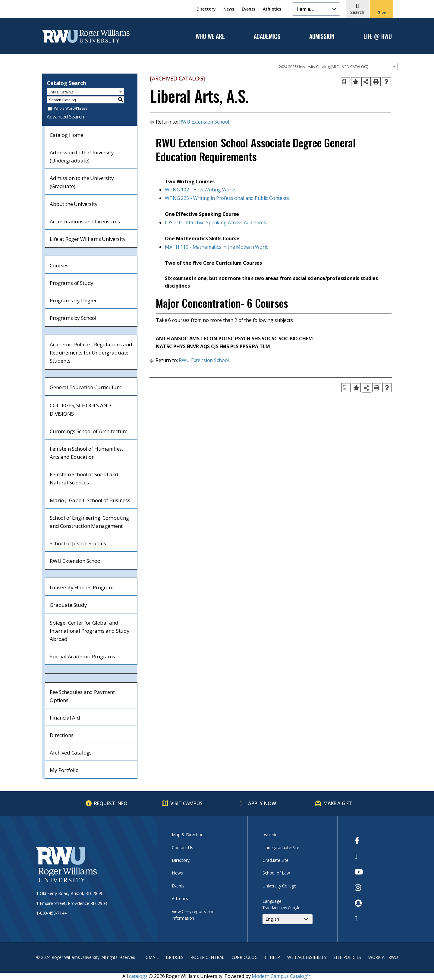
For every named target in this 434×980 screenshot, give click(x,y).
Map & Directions (189, 835)
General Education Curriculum (86, 387)
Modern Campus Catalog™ (281, 976)
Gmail (152, 957)
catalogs (138, 976)
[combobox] (337, 66)
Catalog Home (66, 135)
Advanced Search (65, 117)
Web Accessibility (307, 957)
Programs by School (73, 318)
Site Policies (347, 957)
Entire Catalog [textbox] (61, 92)
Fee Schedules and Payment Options (82, 696)
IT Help (272, 957)
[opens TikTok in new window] (359, 919)
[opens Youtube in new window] (359, 872)
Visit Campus (186, 803)
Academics (267, 36)
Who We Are (210, 36)
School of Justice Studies (78, 543)
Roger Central (207, 957)
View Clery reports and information (193, 915)
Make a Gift (338, 803)
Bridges (175, 957)
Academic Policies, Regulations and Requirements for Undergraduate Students (91, 353)
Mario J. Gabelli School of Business (90, 500)
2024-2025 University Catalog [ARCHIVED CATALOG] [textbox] (323, 67)
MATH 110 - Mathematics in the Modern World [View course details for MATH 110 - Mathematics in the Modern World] (217, 247)
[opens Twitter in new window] (359, 856)
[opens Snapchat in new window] (359, 903)
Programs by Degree (74, 300)
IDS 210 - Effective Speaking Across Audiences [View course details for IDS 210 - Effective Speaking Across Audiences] (215, 222)
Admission (322, 36)
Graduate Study (68, 605)
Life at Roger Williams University (88, 239)
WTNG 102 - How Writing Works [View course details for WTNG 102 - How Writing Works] (201, 190)
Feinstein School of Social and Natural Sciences (84, 478)
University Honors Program (82, 587)
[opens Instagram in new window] (359, 887)
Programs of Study (72, 283)
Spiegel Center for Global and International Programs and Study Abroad (90, 631)
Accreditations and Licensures (85, 221)
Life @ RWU (378, 36)
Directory (206, 9)
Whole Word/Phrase (71, 109)
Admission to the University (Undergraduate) (82, 156)
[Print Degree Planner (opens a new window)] (345, 82)
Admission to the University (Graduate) (82, 182)
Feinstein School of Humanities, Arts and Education (86, 453)
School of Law (276, 873)
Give (382, 13)
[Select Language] (288, 919)
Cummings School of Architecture (89, 431)
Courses (59, 265)
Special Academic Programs (82, 656)
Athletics (272, 9)
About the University (74, 204)
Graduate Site (275, 860)
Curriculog (245, 957)
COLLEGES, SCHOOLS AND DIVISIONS (80, 409)
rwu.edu (270, 835)
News (229, 9)
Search (357, 12)
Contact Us (182, 848)
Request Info (111, 803)
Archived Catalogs (71, 753)
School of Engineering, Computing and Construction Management (89, 522)
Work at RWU (383, 957)
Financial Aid (65, 718)
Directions (61, 735)
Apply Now (262, 803)
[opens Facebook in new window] (359, 840)
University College (279, 886)
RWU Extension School (76, 561)
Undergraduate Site (281, 848)
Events (248, 9)
